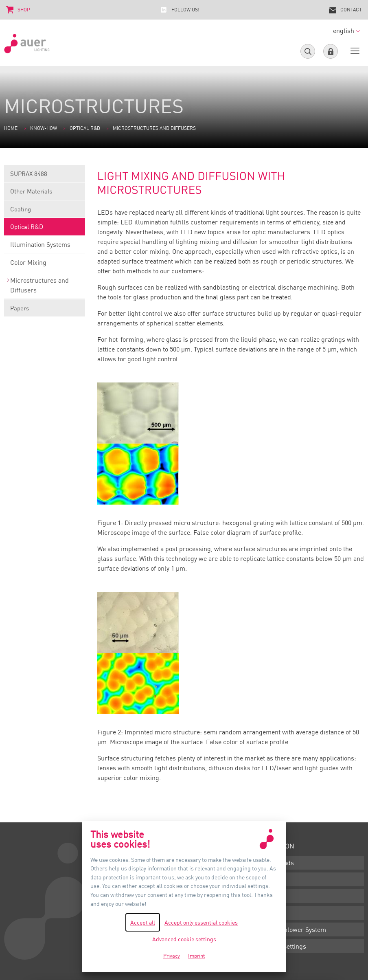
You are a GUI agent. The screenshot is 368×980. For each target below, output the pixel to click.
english (346, 31)
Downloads (278, 863)
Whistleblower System (294, 929)
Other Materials (45, 194)
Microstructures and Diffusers (45, 288)
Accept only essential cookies (201, 922)
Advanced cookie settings (184, 939)
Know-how (44, 128)
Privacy (273, 913)
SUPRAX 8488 (45, 176)
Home (11, 128)
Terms (271, 879)
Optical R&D (85, 128)
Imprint (273, 896)
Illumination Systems (45, 247)
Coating (45, 212)
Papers (45, 311)
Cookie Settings (284, 946)
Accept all (143, 922)
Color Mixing (45, 265)
